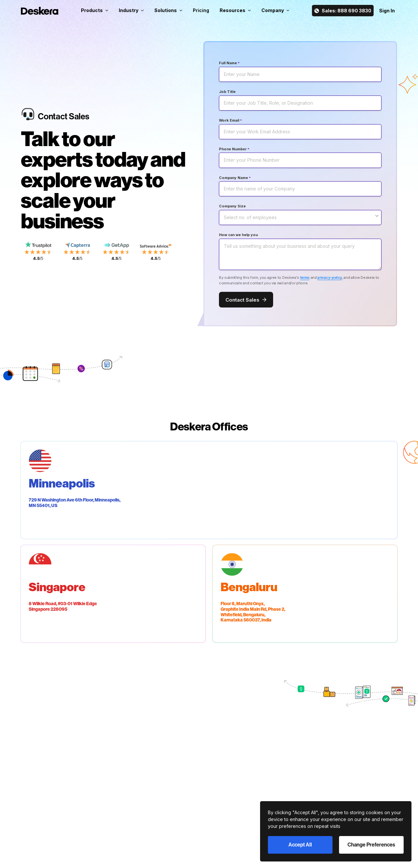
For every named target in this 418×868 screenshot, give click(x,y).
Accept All (300, 845)
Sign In (387, 11)
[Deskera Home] (40, 11)
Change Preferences (371, 845)
